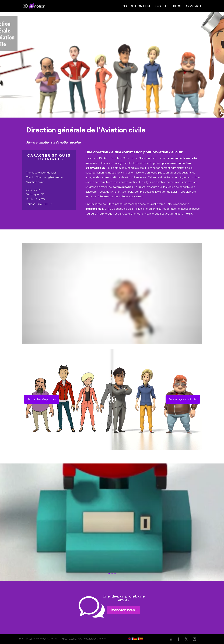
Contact (194, 6)
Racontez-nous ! (124, 610)
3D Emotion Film (137, 6)
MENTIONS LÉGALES (73, 639)
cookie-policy (96, 639)
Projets (162, 6)
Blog (177, 6)
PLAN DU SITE (52, 639)
